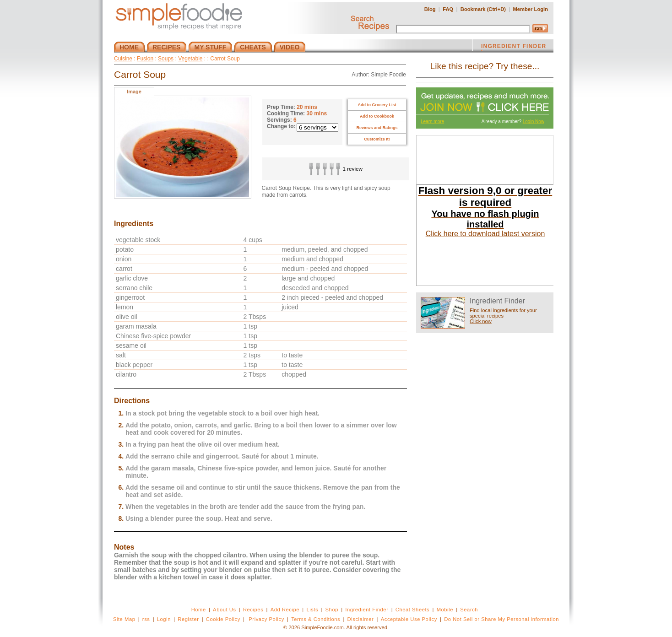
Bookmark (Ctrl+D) (483, 9)
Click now (481, 321)
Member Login (531, 9)
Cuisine (123, 59)
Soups (166, 59)
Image (134, 92)
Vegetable (190, 59)
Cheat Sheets (413, 610)
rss (146, 619)
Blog (430, 9)
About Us (225, 610)
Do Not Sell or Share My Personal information (501, 619)
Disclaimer (361, 619)
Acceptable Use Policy (409, 619)
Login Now (534, 121)
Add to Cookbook (377, 116)
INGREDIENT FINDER (514, 47)
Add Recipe (285, 610)
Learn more (432, 121)
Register (188, 619)
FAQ (448, 9)
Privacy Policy (266, 619)
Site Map (124, 619)
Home (199, 610)
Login (164, 619)
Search (469, 610)
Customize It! (377, 139)
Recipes (253, 610)
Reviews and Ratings (377, 128)
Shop (332, 610)
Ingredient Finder (367, 610)
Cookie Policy (223, 619)
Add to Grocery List (377, 105)
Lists (312, 610)
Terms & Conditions (316, 619)
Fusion (145, 59)
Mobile (445, 610)
